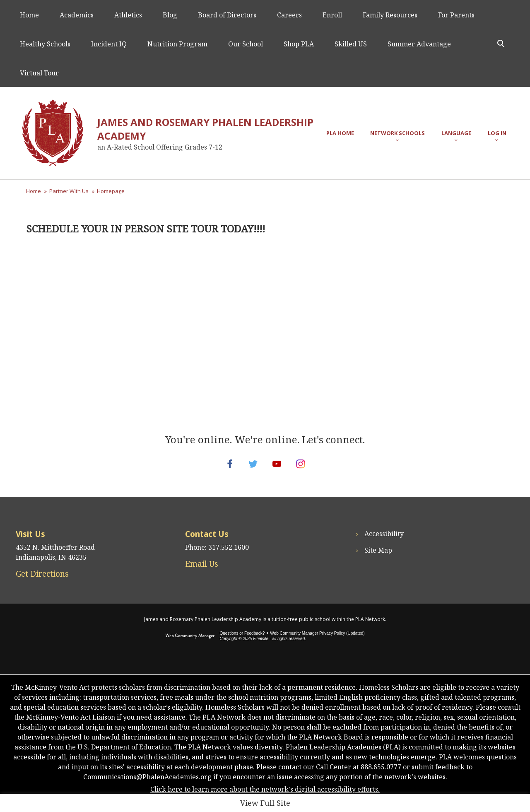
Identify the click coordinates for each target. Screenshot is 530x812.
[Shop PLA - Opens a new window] (299, 43)
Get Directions (42, 584)
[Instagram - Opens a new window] (308, 469)
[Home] (29, 15)
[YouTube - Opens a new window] (279, 469)
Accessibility (384, 544)
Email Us (202, 574)
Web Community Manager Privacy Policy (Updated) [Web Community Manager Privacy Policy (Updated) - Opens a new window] (317, 644)
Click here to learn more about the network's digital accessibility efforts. (265, 800)
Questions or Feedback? (242, 644)
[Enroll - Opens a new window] (332, 15)
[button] (397, 133)
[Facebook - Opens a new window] (222, 469)
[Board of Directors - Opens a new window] (227, 15)
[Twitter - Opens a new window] (251, 469)
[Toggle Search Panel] (501, 43)
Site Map (378, 561)
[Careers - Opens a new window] (289, 15)
